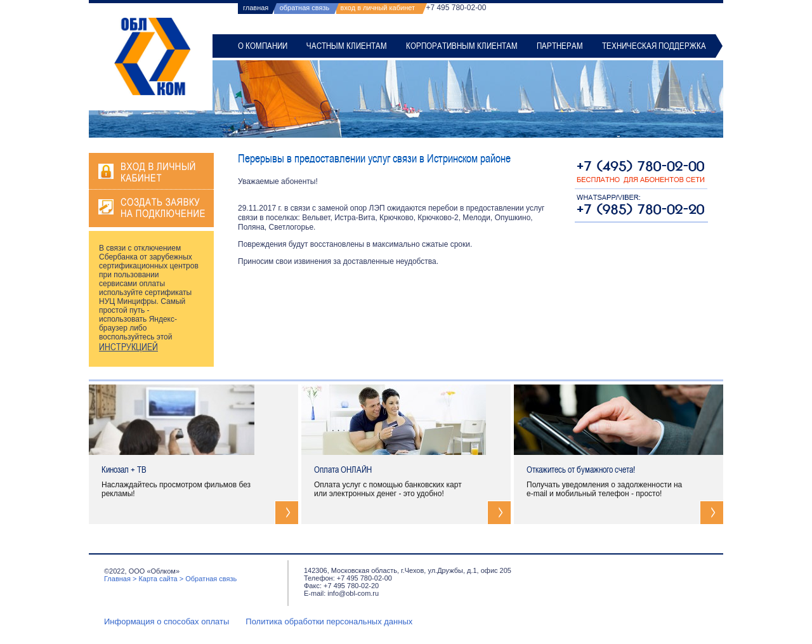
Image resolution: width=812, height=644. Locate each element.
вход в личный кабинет (378, 8)
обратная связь (305, 8)
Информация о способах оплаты (167, 621)
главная (256, 8)
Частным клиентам (347, 46)
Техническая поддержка (654, 46)
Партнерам (560, 46)
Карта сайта (158, 579)
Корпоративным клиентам (462, 46)
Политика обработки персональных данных (329, 621)
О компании (263, 46)
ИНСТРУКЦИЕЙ (128, 347)
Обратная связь (211, 579)
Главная (117, 579)
